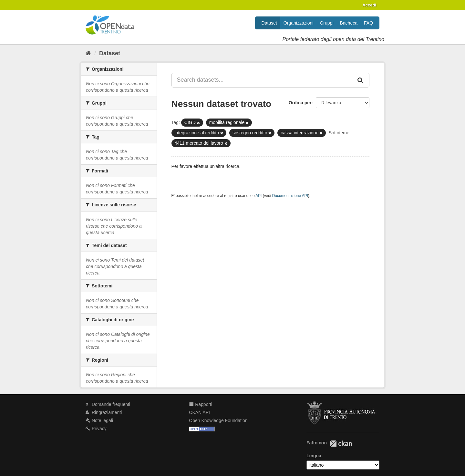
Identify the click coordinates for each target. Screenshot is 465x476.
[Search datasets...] (262, 80)
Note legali (99, 420)
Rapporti (201, 404)
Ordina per (300, 103)
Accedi (369, 5)
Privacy (96, 429)
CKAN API (199, 412)
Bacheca (349, 23)
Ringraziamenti (104, 412)
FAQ (368, 23)
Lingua (314, 456)
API (258, 196)
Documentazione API (290, 196)
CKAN (341, 444)
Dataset (269, 23)
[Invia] (361, 80)
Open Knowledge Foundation (218, 420)
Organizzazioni (299, 23)
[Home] (88, 53)
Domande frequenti (108, 404)
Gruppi (326, 23)
